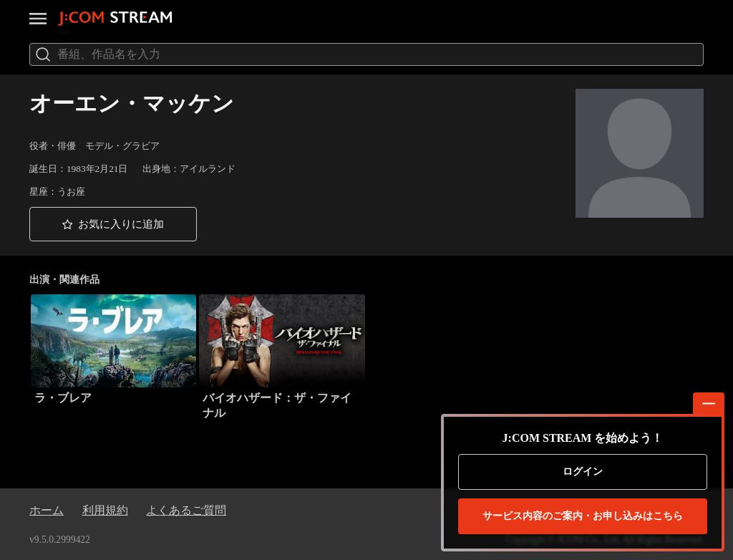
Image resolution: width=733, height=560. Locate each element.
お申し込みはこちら (583, 516)
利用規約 (105, 510)
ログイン (583, 472)
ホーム (47, 510)
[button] (113, 224)
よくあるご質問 (186, 510)
